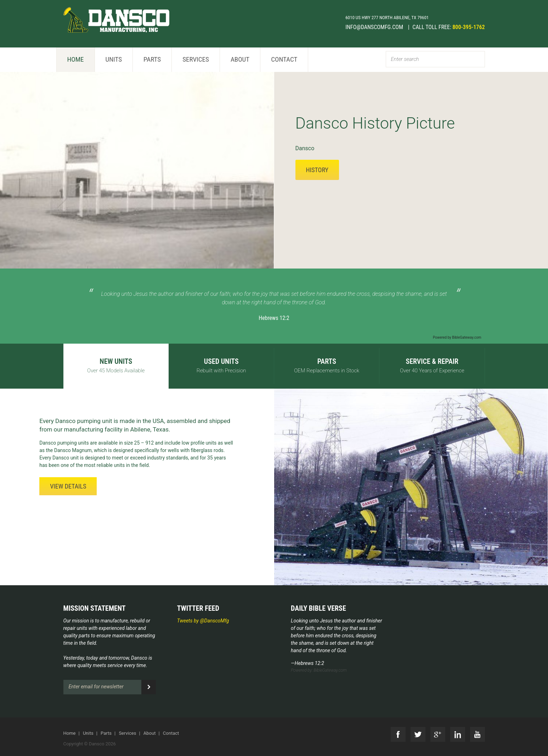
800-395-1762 (468, 27)
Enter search (405, 59)
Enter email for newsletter (96, 687)
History (317, 170)
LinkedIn (458, 734)
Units (114, 59)
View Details (68, 486)
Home (76, 59)
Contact (284, 59)
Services (196, 59)
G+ (438, 734)
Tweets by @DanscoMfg (203, 621)
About (240, 59)
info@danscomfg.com (375, 27)
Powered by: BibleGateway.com (319, 670)
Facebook (398, 734)
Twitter (418, 734)
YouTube (478, 734)
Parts (152, 59)
